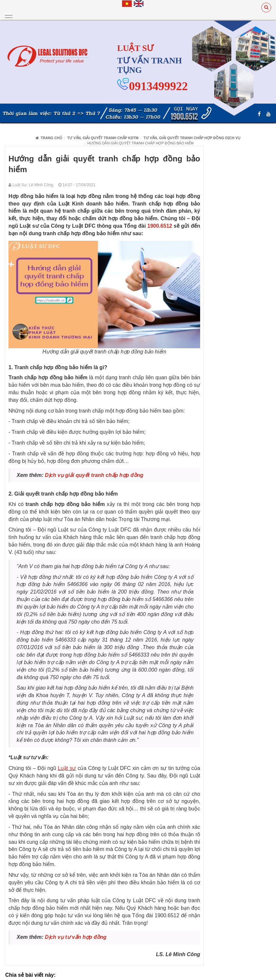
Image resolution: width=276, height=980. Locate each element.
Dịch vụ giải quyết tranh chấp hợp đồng (94, 475)
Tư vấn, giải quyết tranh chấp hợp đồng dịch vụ (192, 138)
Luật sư (67, 768)
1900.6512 (161, 226)
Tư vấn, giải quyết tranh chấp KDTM (103, 138)
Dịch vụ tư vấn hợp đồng (76, 937)
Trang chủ (49, 138)
